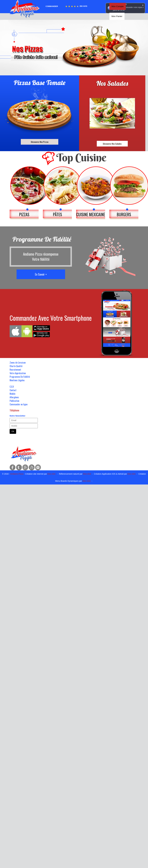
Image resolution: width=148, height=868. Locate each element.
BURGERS (124, 214)
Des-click (51, 474)
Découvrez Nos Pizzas (40, 142)
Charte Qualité (16, 366)
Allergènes (14, 397)
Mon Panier (117, 16)
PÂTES (57, 214)
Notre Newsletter (17, 416)
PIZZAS (24, 214)
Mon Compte (118, 6)
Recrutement (15, 370)
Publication (14, 401)
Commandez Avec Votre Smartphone (51, 318)
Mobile (12, 394)
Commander (52, 6)
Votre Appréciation (18, 373)
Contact (13, 390)
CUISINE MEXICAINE (91, 214)
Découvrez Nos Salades (112, 144)
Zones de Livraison (18, 363)
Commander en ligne (19, 404)
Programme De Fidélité (20, 377)
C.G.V (12, 387)
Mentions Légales (17, 380)
